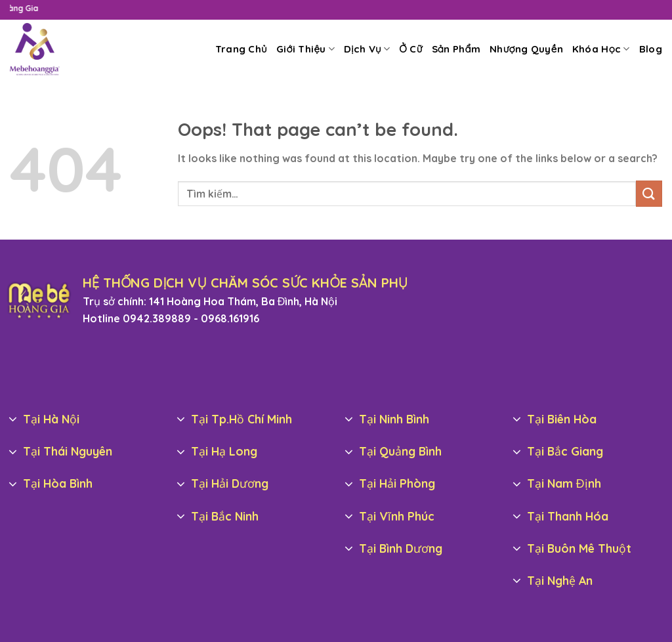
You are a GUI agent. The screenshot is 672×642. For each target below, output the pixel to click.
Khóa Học (601, 49)
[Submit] (649, 193)
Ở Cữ (410, 49)
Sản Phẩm (456, 49)
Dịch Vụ (367, 49)
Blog (651, 49)
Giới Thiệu (305, 49)
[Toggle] (13, 420)
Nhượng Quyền (526, 49)
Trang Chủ (241, 49)
